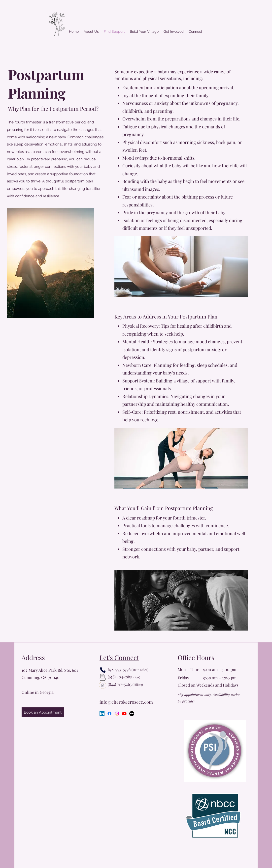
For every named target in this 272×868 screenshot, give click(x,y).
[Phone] (103, 670)
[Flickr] (132, 714)
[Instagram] (117, 714)
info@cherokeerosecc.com (126, 702)
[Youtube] (124, 714)
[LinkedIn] (102, 714)
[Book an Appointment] (43, 712)
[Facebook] (109, 714)
